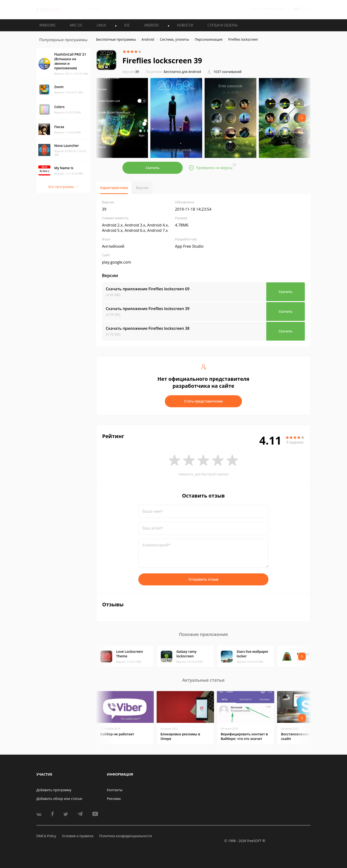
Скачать (153, 168)
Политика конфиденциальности (125, 836)
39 (131, 72)
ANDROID (151, 25)
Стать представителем (204, 401)
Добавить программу (54, 790)
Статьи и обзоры (223, 25)
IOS (127, 25)
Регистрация (274, 9)
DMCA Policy (46, 836)
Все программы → (63, 187)
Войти (256, 9)
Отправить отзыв (203, 579)
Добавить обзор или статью (59, 799)
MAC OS (76, 25)
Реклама (114, 799)
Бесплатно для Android (182, 72)
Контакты (115, 790)
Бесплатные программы (116, 39)
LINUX (101, 25)
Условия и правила (78, 836)
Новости (185, 25)
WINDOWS (47, 25)
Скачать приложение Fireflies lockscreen (148, 289)
